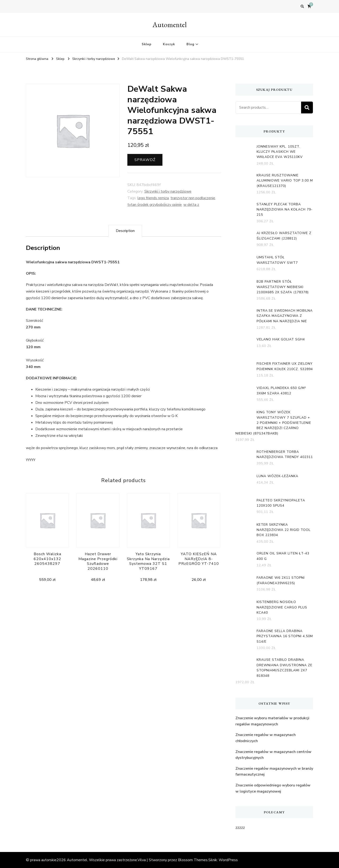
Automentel (170, 25)
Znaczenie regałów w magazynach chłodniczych (266, 738)
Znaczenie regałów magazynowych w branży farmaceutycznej (274, 772)
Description (125, 231)
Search (307, 107)
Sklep (147, 44)
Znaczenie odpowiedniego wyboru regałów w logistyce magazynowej (273, 788)
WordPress (228, 860)
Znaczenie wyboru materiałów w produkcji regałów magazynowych (272, 721)
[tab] (125, 231)
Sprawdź (145, 160)
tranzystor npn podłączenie (193, 198)
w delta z (191, 205)
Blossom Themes (193, 860)
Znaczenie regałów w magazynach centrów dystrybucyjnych (273, 755)
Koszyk (169, 44)
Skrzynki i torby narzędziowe (168, 191)
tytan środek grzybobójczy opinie (155, 205)
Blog (190, 44)
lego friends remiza (153, 198)
